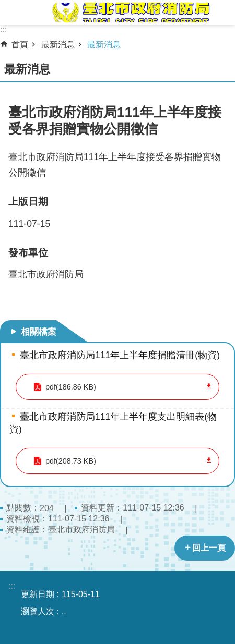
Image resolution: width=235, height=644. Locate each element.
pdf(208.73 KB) (71, 461)
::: (3, 29)
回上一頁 (209, 548)
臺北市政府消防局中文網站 (130, 13)
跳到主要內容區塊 (5, 5)
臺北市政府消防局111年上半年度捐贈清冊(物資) (120, 355)
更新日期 (38, 594)
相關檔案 (39, 332)
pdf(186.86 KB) (71, 387)
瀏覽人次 (38, 611)
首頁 (20, 45)
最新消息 (58, 45)
